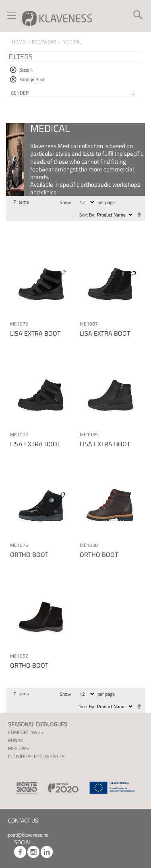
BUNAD (16, 740)
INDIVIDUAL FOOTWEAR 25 (36, 756)
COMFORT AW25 (26, 732)
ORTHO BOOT (29, 555)
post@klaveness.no (28, 835)
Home (19, 42)
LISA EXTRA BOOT (35, 333)
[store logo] (57, 18)
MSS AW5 (19, 748)
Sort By (87, 215)
